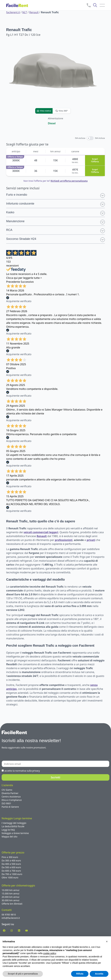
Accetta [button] (99, 974)
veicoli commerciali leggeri (41, 532)
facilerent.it (13, 12)
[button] (107, 941)
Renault (34, 12)
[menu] (102, 5)
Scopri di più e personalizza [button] (23, 974)
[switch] (90, 138)
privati (91, 540)
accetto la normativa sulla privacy (22, 771)
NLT (25, 12)
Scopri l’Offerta (95, 160)
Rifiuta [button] (80, 974)
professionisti (64, 540)
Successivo (27, 282)
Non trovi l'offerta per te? (55, 181)
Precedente (13, 282)
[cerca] (95, 5)
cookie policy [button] (50, 953)
